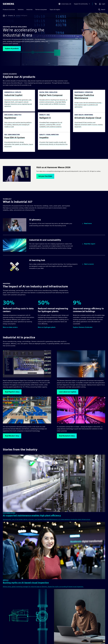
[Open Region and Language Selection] (65, 4)
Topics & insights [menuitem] (55, 10)
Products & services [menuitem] (9, 10)
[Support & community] (82, 4)
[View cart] (96, 4)
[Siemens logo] (8, 4)
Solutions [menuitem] (21, 10)
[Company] (10, 16)
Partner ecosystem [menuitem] (41, 10)
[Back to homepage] (4, 16)
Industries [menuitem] (29, 10)
